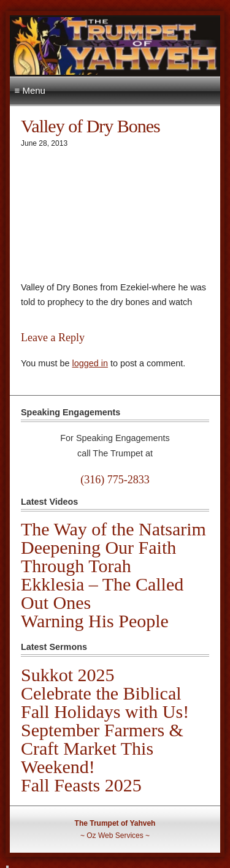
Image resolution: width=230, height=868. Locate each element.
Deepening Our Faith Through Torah (98, 557)
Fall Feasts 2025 (81, 785)
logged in (90, 363)
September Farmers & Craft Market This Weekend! (102, 748)
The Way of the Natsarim (113, 529)
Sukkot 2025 (68, 675)
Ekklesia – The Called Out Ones (102, 593)
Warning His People (95, 621)
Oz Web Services (115, 836)
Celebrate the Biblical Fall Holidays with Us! (105, 702)
